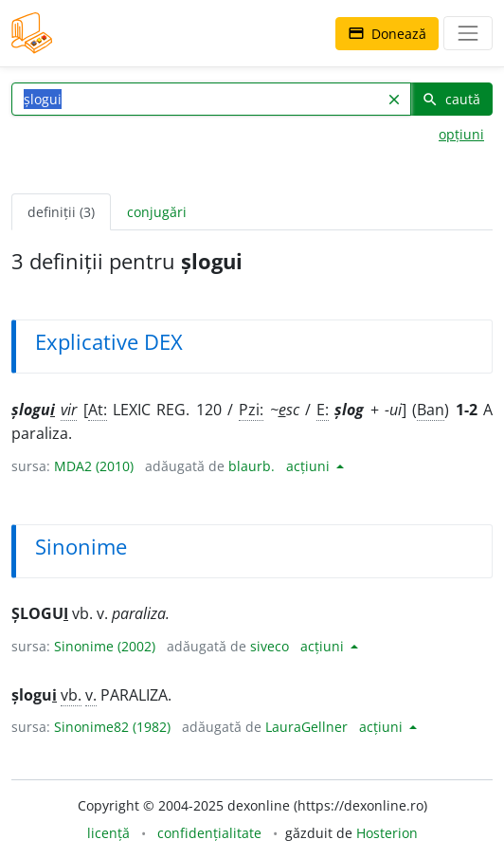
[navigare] (468, 33)
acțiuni (310, 466)
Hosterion (387, 833)
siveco (270, 646)
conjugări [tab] (157, 212)
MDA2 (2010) (94, 466)
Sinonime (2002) (105, 646)
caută (451, 99)
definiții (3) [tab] (61, 212)
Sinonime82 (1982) (112, 727)
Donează (387, 34)
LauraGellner (306, 727)
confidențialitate (209, 833)
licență (108, 833)
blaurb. (252, 466)
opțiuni (461, 134)
